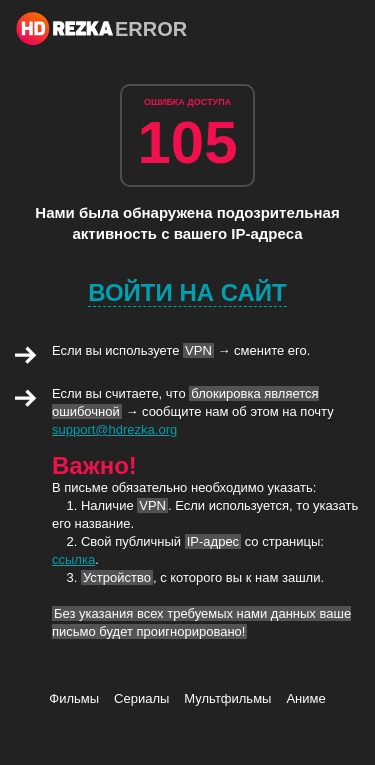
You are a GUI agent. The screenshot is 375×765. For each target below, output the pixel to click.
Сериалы (141, 698)
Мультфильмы (227, 698)
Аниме (305, 698)
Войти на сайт (187, 292)
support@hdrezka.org (114, 429)
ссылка (73, 559)
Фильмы (74, 698)
